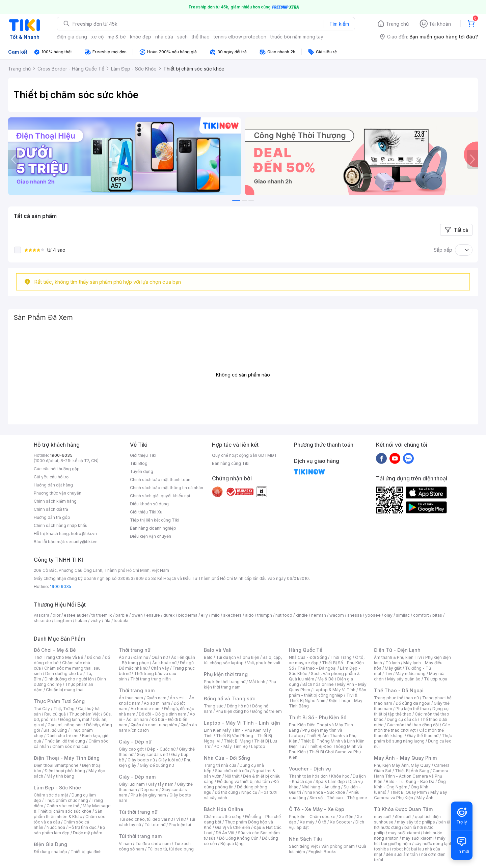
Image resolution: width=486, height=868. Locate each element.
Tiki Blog (139, 463)
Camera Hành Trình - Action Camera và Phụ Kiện (411, 776)
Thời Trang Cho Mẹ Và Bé (59, 657)
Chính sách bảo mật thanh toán (160, 480)
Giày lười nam (132, 784)
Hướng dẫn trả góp (52, 517)
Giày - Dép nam (137, 777)
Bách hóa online (318, 684)
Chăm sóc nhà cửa (70, 746)
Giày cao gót (131, 749)
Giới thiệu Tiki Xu (146, 512)
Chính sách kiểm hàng (55, 501)
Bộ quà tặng (232, 844)
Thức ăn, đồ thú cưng (65, 741)
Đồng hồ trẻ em (267, 711)
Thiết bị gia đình (86, 852)
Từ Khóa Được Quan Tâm (403, 809)
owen (137, 615)
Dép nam (149, 790)
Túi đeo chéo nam (153, 844)
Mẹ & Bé (326, 679)
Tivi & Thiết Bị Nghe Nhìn (323, 698)
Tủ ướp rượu (436, 679)
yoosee (373, 615)
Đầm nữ (141, 657)
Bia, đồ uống (55, 730)
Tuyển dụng (142, 471)
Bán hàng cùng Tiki (231, 463)
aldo (249, 615)
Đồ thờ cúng (226, 792)
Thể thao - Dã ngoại (317, 668)
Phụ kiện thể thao (412, 709)
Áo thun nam (131, 698)
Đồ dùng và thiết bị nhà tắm (244, 781)
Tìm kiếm (339, 24)
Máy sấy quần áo (404, 679)
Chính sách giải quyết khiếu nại (160, 496)
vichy (96, 621)
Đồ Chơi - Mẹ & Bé (55, 650)
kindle (302, 615)
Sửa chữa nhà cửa (232, 771)
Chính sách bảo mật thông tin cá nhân (167, 488)
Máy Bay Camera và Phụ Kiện (411, 795)
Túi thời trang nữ (138, 812)
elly (204, 615)
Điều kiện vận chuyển (151, 536)
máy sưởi (383, 817)
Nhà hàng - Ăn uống (321, 787)
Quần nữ (160, 657)
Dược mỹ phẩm (88, 833)
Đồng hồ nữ (238, 706)
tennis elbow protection (240, 37)
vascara (42, 615)
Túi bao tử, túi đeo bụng (171, 849)
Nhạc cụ (249, 792)
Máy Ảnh (425, 798)
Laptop (258, 746)
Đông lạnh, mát (75, 719)
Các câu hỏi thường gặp (57, 469)
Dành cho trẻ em (63, 736)
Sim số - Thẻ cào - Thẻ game (338, 798)
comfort (421, 615)
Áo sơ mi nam (157, 703)
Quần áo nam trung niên (154, 725)
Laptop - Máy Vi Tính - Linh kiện (242, 723)
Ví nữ (181, 819)
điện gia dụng (72, 37)
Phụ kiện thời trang (226, 674)
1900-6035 (61, 455)
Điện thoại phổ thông (65, 771)
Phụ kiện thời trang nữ (225, 682)
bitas (437, 615)
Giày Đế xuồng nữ (157, 765)
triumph (265, 615)
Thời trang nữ (135, 650)
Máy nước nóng (411, 674)
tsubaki (121, 621)
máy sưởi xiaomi (418, 838)
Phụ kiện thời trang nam (240, 684)
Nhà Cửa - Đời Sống (227, 758)
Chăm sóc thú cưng (223, 817)
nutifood (284, 615)
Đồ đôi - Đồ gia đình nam (163, 714)
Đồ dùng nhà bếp (50, 852)
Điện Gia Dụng (50, 844)
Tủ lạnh (393, 663)
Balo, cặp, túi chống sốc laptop (243, 660)
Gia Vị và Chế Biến (233, 827)
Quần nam (156, 698)
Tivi (388, 674)
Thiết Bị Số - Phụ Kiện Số (318, 717)
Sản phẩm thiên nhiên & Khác (68, 814)
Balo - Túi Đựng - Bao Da (410, 781)
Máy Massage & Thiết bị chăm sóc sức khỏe (72, 808)
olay (388, 615)
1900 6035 (61, 586)
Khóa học (340, 776)
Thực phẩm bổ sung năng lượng (413, 738)
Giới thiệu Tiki (143, 455)
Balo (208, 657)
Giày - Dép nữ (135, 742)
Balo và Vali (218, 650)
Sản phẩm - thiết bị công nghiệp (328, 692)
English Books (322, 852)
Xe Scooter (341, 822)
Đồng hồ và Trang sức (230, 698)
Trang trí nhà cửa (220, 765)
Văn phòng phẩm (338, 846)
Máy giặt (393, 668)
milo (215, 615)
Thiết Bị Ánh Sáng (412, 771)
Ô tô (322, 822)
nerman (319, 615)
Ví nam (125, 844)
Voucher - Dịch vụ (310, 769)
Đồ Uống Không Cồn (239, 838)
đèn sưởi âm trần (402, 854)
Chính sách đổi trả (51, 509)
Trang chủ (397, 24)
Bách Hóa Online (224, 809)
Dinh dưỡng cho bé (64, 674)
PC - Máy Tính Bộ (231, 746)
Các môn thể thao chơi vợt (412, 727)
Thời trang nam (137, 690)
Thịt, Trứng (64, 709)
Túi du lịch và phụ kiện (238, 657)
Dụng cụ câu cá (402, 719)
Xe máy (307, 822)
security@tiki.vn (82, 542)
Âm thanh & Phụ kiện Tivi (398, 657)
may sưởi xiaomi (404, 833)
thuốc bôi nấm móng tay (297, 37)
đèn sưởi (403, 817)
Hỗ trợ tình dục (83, 827)
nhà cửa (164, 37)
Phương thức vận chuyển (58, 493)
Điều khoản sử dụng (149, 504)
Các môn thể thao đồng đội (413, 725)
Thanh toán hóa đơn (308, 776)
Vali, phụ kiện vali (264, 663)
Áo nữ (124, 657)
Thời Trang (341, 657)
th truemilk (102, 615)
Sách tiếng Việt (303, 846)
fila (107, 621)
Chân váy (160, 668)
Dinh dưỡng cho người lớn (69, 679)
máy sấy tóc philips (416, 822)
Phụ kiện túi (180, 825)
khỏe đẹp (141, 37)
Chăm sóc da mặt (51, 795)
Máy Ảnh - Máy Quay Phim (405, 758)
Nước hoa (56, 827)
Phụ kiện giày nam (148, 795)
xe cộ (97, 37)
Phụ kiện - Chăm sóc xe (312, 817)
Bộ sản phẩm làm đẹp (69, 830)
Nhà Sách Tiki (305, 839)
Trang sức (214, 706)
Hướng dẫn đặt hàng (53, 485)
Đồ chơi (94, 657)
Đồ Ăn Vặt (225, 833)
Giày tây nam (161, 784)
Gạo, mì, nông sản (65, 725)
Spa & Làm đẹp (330, 781)
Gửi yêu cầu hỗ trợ (51, 477)
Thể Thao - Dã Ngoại (399, 690)
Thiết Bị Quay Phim (408, 792)
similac (403, 615)
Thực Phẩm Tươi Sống (59, 701)
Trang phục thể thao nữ (396, 698)
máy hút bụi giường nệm (410, 841)
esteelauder (76, 615)
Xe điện (346, 817)
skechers (232, 615)
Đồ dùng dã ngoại (413, 703)
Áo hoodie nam (146, 709)
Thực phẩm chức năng (66, 800)
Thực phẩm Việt (85, 714)
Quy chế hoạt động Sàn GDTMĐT (245, 455)
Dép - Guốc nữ (161, 749)
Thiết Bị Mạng (237, 741)
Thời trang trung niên (151, 679)
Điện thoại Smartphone (56, 765)
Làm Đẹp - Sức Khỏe (57, 788)
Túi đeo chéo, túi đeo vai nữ (146, 819)
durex (169, 615)
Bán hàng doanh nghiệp (153, 528)
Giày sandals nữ (152, 754)
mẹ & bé (117, 37)
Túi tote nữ (155, 825)
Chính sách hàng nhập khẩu (61, 525)
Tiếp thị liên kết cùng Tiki (155, 520)
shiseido (42, 621)
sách (182, 37)
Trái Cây (42, 709)
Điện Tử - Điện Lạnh (397, 650)
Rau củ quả (55, 714)
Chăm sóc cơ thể (63, 806)
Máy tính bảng (60, 776)
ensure (153, 615)
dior (57, 615)
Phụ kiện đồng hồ (232, 711)
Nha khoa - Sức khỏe (325, 792)
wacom (337, 615)
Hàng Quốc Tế (306, 650)
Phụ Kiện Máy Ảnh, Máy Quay (402, 765)
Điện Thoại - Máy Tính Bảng (67, 758)
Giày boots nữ (141, 760)
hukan (81, 621)
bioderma (188, 615)
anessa (355, 615)
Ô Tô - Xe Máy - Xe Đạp (317, 809)
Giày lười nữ (169, 760)
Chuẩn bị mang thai (65, 690)
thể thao (201, 37)
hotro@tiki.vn (84, 534)
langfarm (63, 621)
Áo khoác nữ (164, 663)
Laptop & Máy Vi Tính (334, 690)
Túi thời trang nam (140, 836)
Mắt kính (257, 682)
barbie (122, 615)
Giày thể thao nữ (423, 736)
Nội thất (232, 776)
